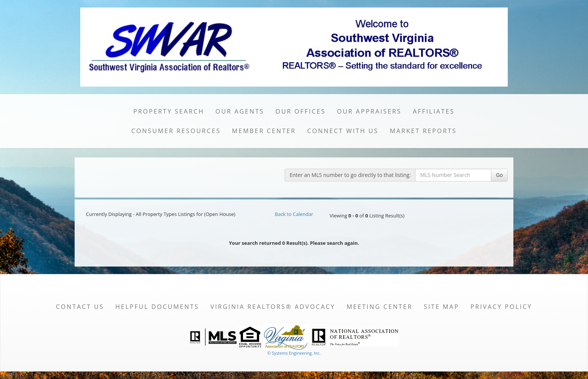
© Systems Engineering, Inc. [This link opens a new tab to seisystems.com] (294, 353)
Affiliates (434, 111)
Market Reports (423, 131)
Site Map (441, 307)
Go (499, 175)
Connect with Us (343, 131)
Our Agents (240, 111)
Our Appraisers (369, 111)
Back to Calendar (294, 214)
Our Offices (301, 111)
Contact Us (80, 307)
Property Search (169, 111)
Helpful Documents (157, 307)
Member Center (264, 131)
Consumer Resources (176, 131)
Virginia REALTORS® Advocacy (273, 307)
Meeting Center (379, 307)
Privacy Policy (501, 307)
